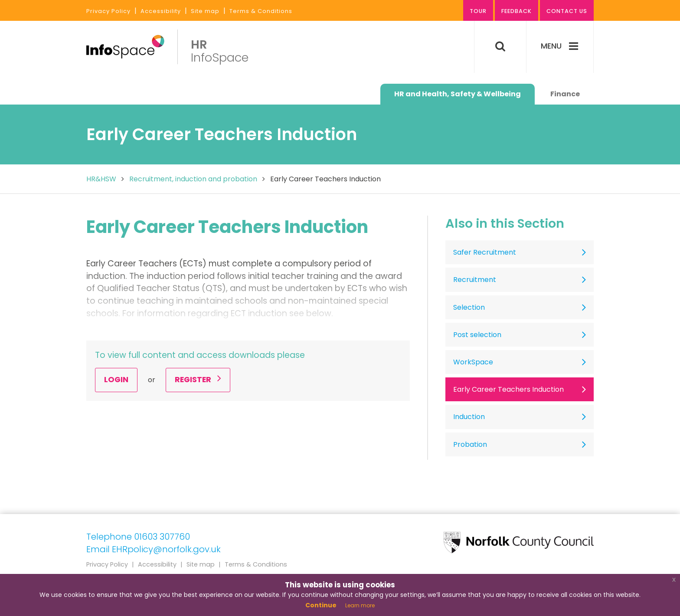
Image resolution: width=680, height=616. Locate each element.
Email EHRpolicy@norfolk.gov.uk (154, 549)
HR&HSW (101, 179)
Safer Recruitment (485, 252)
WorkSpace (473, 362)
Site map (205, 11)
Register (198, 380)
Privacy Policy (108, 11)
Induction (469, 417)
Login (116, 380)
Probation (470, 444)
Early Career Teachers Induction (508, 389)
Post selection (477, 335)
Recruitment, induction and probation (193, 179)
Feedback (517, 11)
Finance (565, 94)
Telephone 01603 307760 (138, 537)
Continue (321, 605)
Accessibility (161, 11)
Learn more (360, 605)
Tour (478, 11)
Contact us (567, 11)
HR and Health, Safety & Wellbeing (458, 94)
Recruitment (475, 280)
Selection (469, 307)
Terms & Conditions (261, 11)
